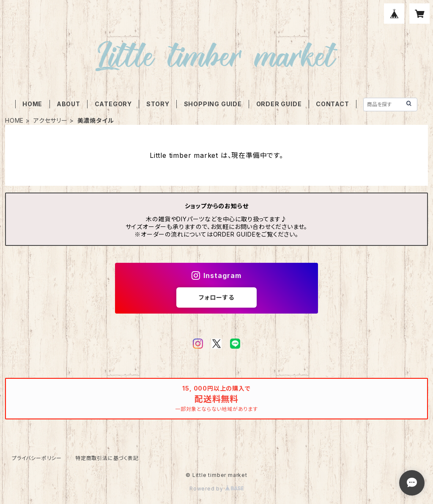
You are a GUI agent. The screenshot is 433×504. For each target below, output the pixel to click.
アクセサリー (51, 120)
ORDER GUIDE (279, 104)
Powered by (216, 489)
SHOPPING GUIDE (213, 104)
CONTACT (333, 104)
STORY (158, 104)
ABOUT (69, 104)
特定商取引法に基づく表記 (107, 458)
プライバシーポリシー (37, 458)
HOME (32, 104)
